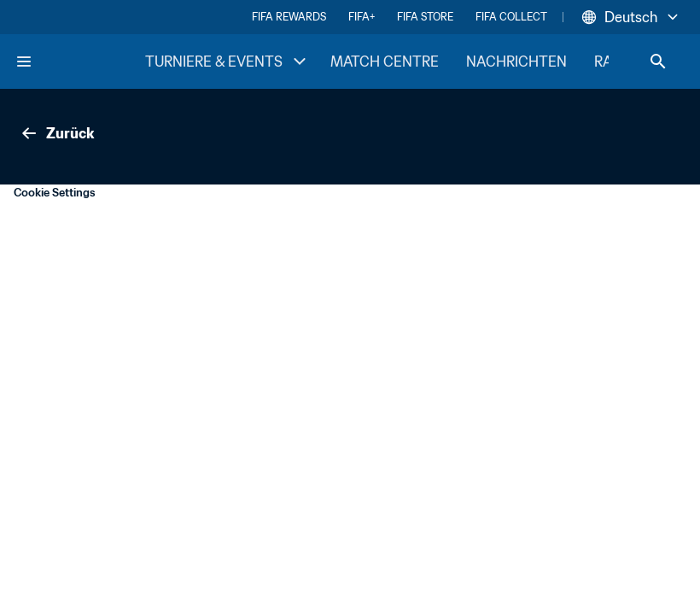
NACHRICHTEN (516, 61)
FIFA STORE (425, 17)
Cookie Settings (55, 193)
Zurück (56, 133)
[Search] (658, 61)
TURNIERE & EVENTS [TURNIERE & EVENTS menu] (227, 61)
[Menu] (24, 61)
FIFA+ (362, 17)
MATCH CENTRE (385, 61)
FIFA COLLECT (511, 17)
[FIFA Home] (79, 61)
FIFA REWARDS (289, 17)
